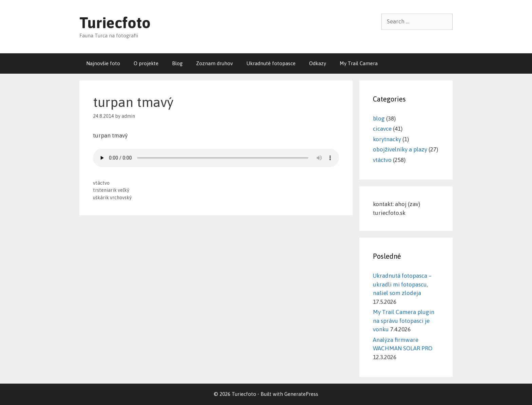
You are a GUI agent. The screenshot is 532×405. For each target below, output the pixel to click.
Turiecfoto (115, 23)
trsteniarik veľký (111, 190)
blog (379, 118)
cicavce (382, 129)
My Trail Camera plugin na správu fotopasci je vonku (404, 321)
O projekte (146, 63)
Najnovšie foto (103, 63)
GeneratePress (301, 394)
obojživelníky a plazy (400, 149)
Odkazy (318, 63)
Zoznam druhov (214, 63)
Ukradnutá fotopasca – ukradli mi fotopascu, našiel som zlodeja (402, 284)
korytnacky (387, 139)
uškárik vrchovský (112, 198)
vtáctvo (101, 183)
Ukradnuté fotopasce (271, 63)
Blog (177, 63)
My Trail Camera (359, 63)
